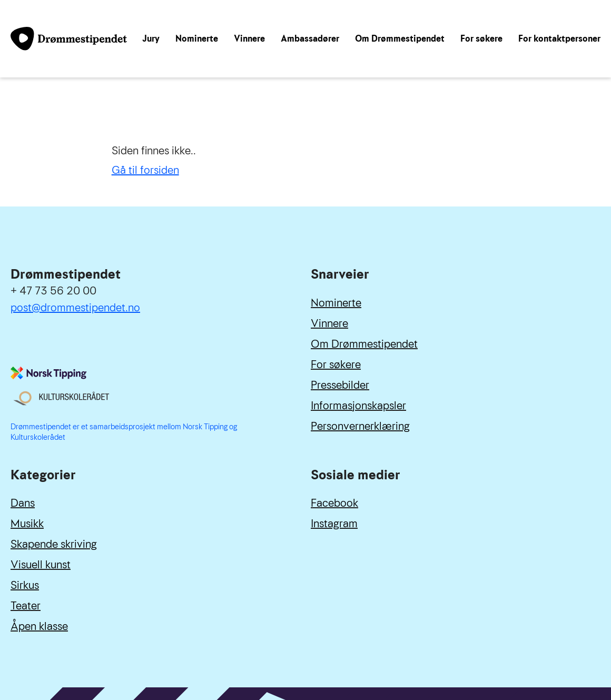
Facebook (334, 503)
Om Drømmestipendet (400, 39)
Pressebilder (340, 385)
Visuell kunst (41, 565)
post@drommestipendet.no (75, 308)
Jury (151, 39)
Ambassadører (310, 39)
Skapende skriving (54, 544)
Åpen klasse (39, 626)
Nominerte (197, 39)
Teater (26, 606)
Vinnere (249, 39)
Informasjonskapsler (358, 406)
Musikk (27, 524)
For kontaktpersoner (559, 39)
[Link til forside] (69, 38)
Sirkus (25, 585)
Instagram (334, 524)
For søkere (481, 39)
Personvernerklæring (360, 426)
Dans (23, 503)
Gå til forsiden (145, 170)
